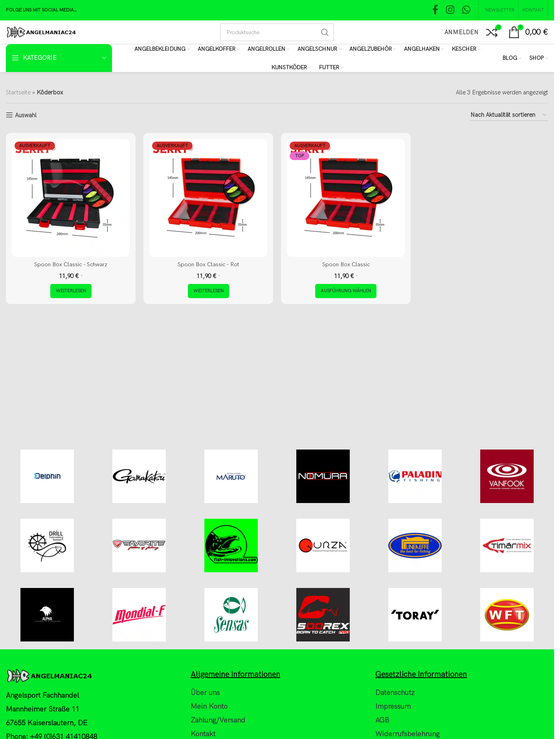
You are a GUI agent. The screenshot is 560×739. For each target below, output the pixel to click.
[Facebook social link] (435, 10)
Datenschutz (395, 721)
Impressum (393, 735)
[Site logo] (41, 32)
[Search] (277, 32)
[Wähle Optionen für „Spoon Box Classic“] (346, 291)
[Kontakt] (533, 10)
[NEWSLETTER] (498, 10)
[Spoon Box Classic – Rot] (208, 198)
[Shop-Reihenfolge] (509, 115)
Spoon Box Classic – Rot (208, 264)
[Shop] (539, 58)
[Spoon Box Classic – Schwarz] (71, 198)
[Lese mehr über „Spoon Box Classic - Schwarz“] (71, 291)
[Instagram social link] (450, 10)
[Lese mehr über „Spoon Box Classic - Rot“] (208, 291)
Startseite (18, 92)
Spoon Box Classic (346, 264)
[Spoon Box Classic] (346, 198)
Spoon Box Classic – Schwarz (71, 264)
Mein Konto (209, 735)
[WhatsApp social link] (466, 10)
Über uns (205, 721)
